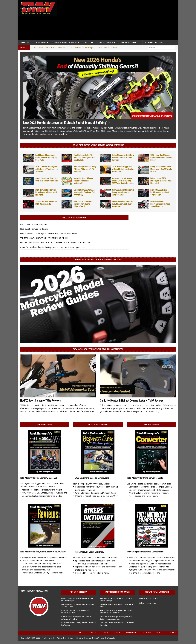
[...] (66, 134)
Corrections (131, 633)
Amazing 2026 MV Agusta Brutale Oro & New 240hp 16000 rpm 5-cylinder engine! (123, 181)
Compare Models (154, 42)
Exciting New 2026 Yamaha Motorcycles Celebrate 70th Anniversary (84, 192)
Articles (25, 42)
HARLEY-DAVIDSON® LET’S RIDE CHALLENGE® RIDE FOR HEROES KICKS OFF (55, 243)
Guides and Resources (66, 42)
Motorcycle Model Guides (99, 42)
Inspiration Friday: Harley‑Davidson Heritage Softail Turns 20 (160, 204)
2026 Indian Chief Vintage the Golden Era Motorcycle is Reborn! (161, 158)
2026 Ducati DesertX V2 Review (34, 224)
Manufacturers (129, 42)
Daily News (40, 42)
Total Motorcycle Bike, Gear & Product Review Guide (43, 552)
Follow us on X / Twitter (149, 599)
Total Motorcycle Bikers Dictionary (89, 552)
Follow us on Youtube (148, 603)
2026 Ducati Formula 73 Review (34, 229)
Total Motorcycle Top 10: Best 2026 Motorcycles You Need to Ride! (84, 158)
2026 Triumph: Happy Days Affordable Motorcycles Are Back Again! (123, 169)
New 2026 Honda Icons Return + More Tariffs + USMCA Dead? (83, 204)
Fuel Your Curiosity (78, 592)
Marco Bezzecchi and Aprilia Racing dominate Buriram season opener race (53, 247)
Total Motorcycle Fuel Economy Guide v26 (38, 478)
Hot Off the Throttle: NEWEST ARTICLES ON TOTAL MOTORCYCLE (98, 145)
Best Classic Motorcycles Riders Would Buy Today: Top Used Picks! (46, 158)
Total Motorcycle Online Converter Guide (145, 478)
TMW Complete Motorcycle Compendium (145, 552)
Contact (160, 633)
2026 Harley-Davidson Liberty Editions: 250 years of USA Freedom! (85, 169)
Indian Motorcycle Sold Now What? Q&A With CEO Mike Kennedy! (123, 158)
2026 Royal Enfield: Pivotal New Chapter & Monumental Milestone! (46, 192)
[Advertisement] (119, 20)
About (94, 633)
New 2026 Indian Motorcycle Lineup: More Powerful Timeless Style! (123, 192)
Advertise (82, 633)
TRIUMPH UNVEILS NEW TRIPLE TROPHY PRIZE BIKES (44, 238)
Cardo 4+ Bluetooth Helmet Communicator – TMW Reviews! (132, 401)
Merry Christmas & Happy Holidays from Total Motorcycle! (83, 181)
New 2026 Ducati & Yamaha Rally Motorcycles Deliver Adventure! (123, 204)
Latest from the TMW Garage (118, 592)
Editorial (117, 633)
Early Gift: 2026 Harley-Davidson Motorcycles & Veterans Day (160, 192)
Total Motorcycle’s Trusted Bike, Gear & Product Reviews (98, 349)
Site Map (172, 633)
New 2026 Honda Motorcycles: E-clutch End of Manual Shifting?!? (66, 123)
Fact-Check (146, 633)
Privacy (105, 633)
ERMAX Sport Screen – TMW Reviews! (41, 401)
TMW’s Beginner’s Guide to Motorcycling (91, 478)
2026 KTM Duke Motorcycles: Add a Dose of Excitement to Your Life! (46, 169)
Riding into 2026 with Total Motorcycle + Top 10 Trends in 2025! (161, 169)
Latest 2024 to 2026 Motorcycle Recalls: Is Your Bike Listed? (161, 181)
